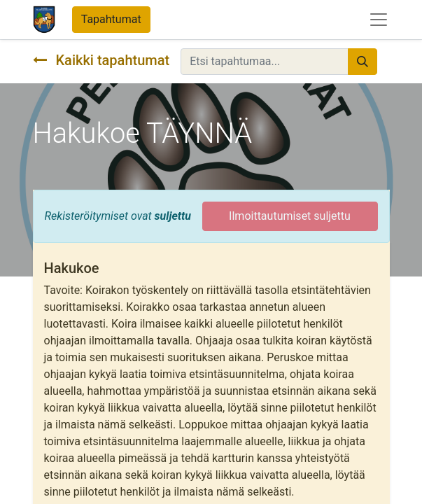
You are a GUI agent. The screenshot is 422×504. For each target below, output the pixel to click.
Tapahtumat (111, 19)
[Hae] (363, 62)
